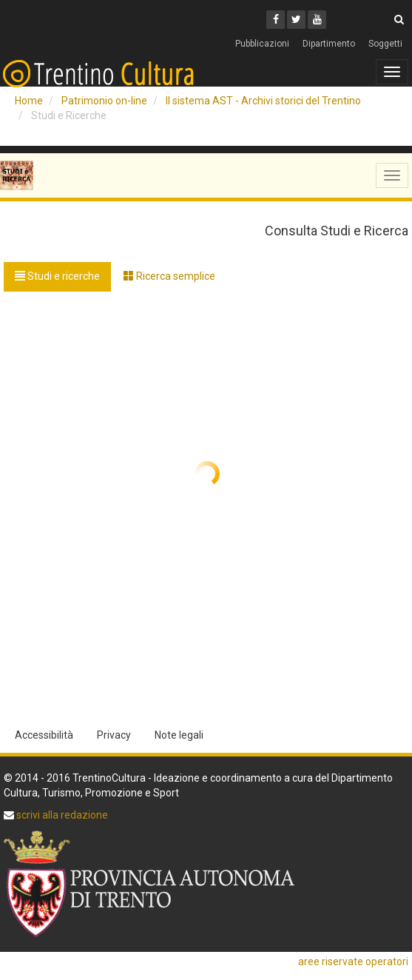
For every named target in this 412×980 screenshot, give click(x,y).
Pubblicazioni (262, 44)
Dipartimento (329, 44)
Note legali (179, 735)
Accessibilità (44, 735)
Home (29, 101)
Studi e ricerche (57, 276)
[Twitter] (296, 20)
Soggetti (385, 44)
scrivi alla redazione (61, 815)
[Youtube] (317, 20)
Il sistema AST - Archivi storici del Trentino (263, 101)
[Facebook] (276, 20)
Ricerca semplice (169, 276)
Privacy (114, 735)
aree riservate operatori (353, 961)
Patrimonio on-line (104, 101)
